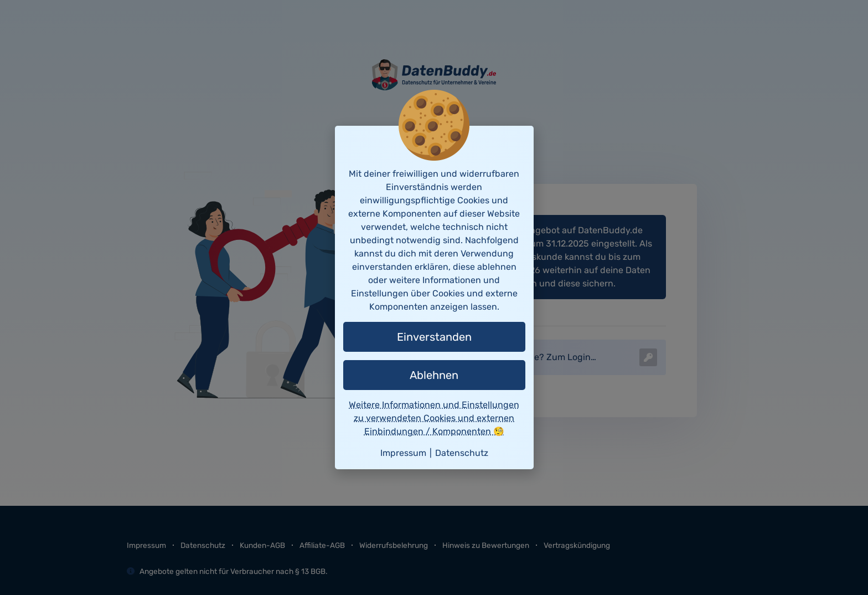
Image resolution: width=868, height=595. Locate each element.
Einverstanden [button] (434, 337)
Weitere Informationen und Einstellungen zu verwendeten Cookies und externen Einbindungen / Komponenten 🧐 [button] (434, 418)
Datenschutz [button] (462, 453)
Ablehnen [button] (434, 375)
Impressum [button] (403, 453)
